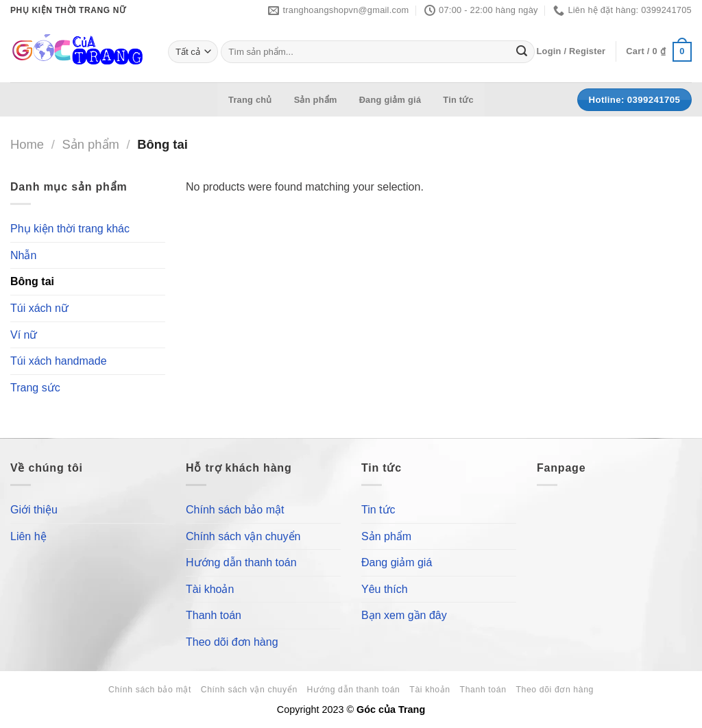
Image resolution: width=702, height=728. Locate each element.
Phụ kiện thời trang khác (70, 229)
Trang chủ (250, 100)
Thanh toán (214, 615)
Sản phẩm (316, 100)
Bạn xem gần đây (404, 615)
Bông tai (32, 282)
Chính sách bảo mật (235, 510)
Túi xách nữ (39, 308)
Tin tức (458, 100)
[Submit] (522, 52)
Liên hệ (28, 536)
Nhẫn (23, 255)
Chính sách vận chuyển (243, 536)
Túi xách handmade (59, 362)
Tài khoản (210, 589)
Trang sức (35, 388)
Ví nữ (24, 335)
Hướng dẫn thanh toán (241, 562)
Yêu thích (385, 589)
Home (27, 144)
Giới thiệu (34, 510)
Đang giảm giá (390, 100)
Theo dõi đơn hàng (232, 642)
